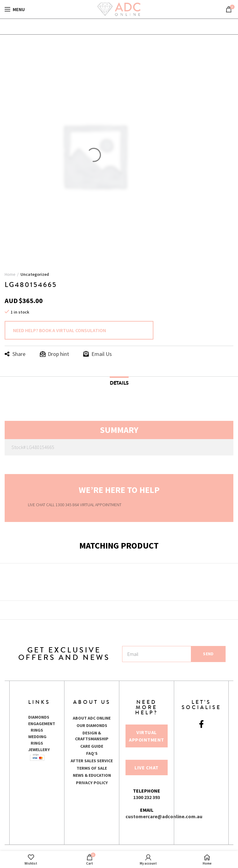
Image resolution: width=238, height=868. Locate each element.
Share (19, 354)
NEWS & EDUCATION (92, 775)
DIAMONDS (39, 717)
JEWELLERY (39, 750)
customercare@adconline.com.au (164, 816)
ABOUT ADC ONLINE (92, 718)
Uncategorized (35, 274)
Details (119, 383)
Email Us (102, 354)
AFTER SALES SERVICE (92, 761)
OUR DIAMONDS (92, 725)
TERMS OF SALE (92, 768)
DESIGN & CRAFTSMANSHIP (92, 736)
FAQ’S (92, 753)
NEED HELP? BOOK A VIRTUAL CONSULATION (59, 330)
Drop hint (58, 354)
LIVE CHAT (37, 505)
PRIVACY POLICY (92, 783)
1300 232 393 (147, 797)
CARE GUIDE (92, 746)
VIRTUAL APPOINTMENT (101, 505)
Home (10, 274)
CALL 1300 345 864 (63, 505)
